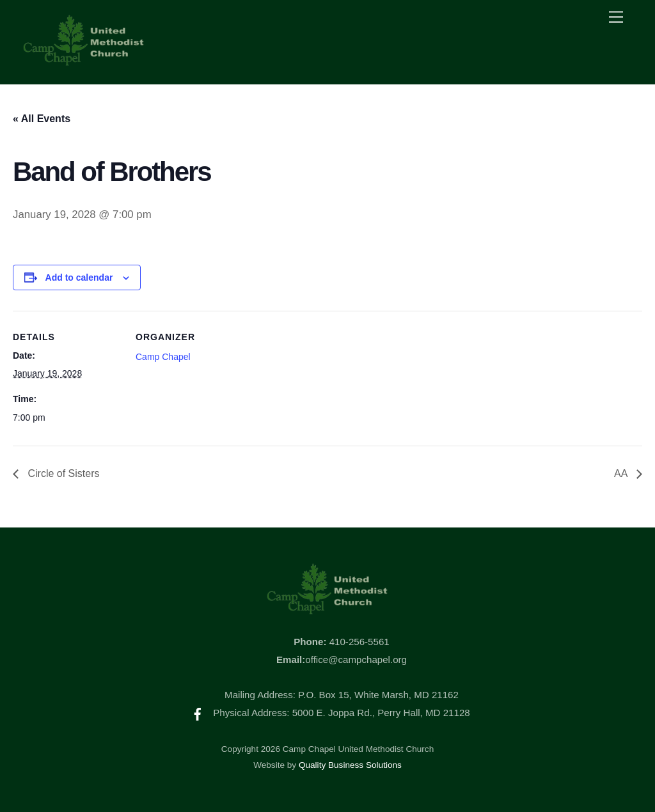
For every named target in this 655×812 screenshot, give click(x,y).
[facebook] (198, 713)
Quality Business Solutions (350, 765)
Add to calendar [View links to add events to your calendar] (79, 277)
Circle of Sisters (62, 473)
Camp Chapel (163, 357)
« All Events (42, 119)
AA (622, 473)
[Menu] (616, 18)
